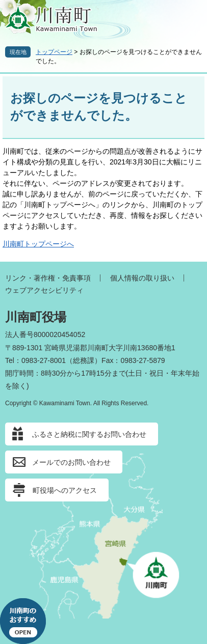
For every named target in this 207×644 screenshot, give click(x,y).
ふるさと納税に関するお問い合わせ (89, 434)
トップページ (54, 52)
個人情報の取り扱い (142, 278)
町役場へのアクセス (65, 490)
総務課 (84, 360)
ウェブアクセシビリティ (44, 290)
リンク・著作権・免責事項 (48, 278)
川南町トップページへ (38, 244)
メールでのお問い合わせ (71, 462)
